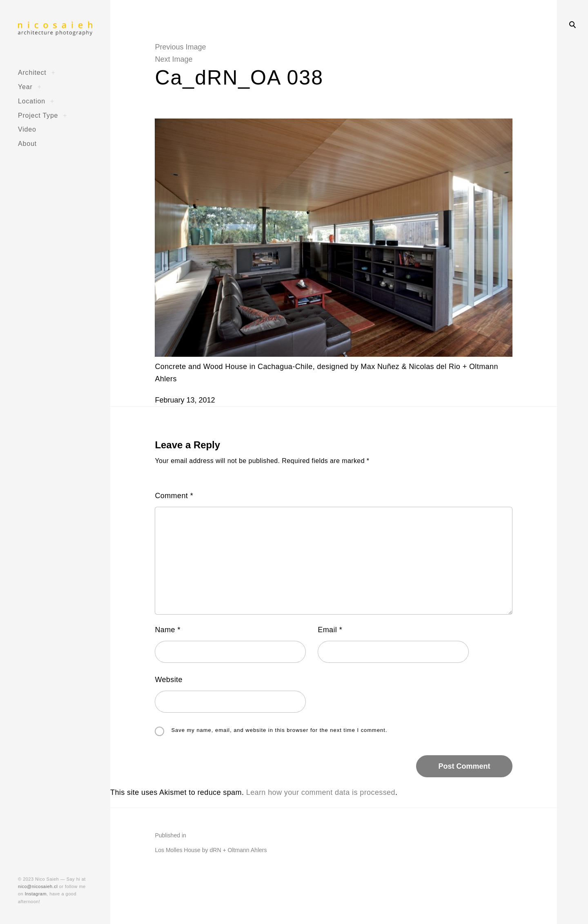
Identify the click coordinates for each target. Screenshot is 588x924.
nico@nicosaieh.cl (38, 886)
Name (167, 630)
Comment (174, 496)
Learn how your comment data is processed (321, 792)
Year (25, 87)
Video (27, 129)
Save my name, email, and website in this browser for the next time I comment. (279, 730)
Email (330, 630)
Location (32, 101)
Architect (32, 72)
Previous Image (180, 47)
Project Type (38, 115)
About (27, 143)
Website (169, 680)
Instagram (36, 894)
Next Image (174, 59)
